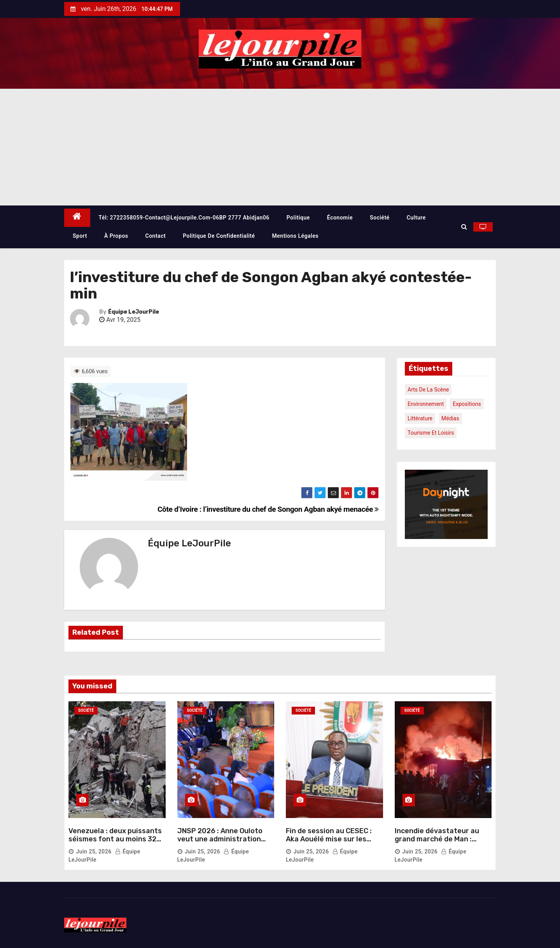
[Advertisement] (280, 147)
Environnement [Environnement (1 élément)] (426, 404)
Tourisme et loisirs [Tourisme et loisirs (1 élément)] (431, 433)
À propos (116, 236)
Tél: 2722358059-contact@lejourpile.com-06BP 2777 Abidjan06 (184, 218)
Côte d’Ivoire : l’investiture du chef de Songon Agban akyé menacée (268, 509)
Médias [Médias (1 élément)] (450, 418)
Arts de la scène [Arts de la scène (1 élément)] (428, 390)
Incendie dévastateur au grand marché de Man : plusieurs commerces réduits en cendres (437, 844)
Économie (340, 218)
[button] (464, 227)
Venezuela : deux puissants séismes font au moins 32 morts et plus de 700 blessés (115, 844)
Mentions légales (295, 236)
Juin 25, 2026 (94, 851)
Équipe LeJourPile (134, 312)
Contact (156, 236)
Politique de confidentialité (219, 236)
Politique (298, 218)
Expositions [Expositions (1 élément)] (467, 404)
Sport (80, 236)
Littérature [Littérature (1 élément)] (420, 418)
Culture (416, 218)
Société (380, 218)
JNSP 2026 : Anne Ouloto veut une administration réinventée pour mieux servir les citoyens (220, 844)
